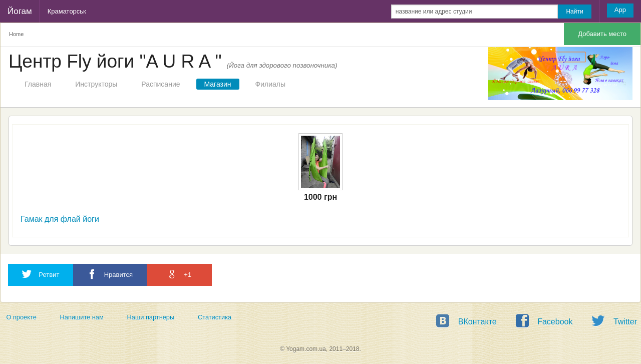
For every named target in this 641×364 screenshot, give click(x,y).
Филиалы (270, 84)
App (620, 10)
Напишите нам (82, 317)
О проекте (21, 317)
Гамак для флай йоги (60, 219)
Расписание (161, 84)
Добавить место (602, 34)
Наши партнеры (151, 317)
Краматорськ (67, 11)
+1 (179, 274)
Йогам (20, 11)
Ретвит (41, 274)
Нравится (110, 274)
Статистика (215, 317)
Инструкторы (96, 84)
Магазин (218, 84)
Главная (38, 84)
